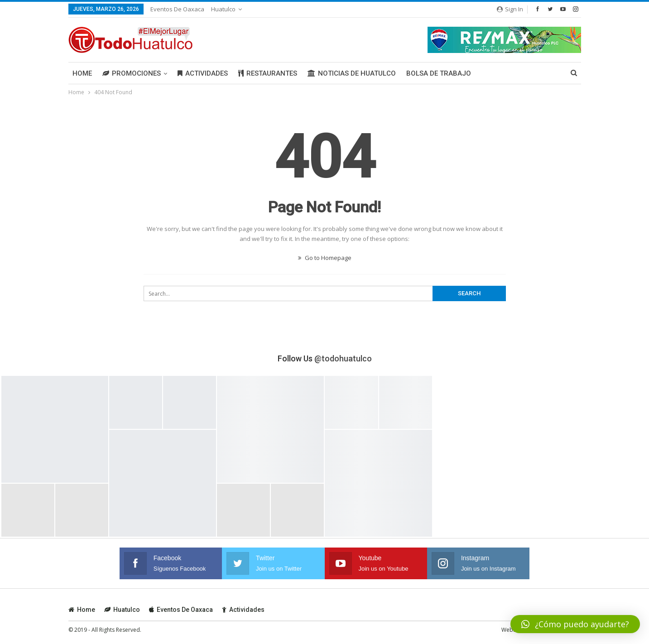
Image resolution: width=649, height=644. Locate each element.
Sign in (510, 9)
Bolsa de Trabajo (439, 73)
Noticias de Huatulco (352, 73)
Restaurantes (268, 73)
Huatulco (223, 9)
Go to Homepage (325, 258)
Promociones (132, 73)
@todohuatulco (343, 358)
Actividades (203, 73)
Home (82, 73)
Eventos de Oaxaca (177, 9)
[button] (575, 624)
